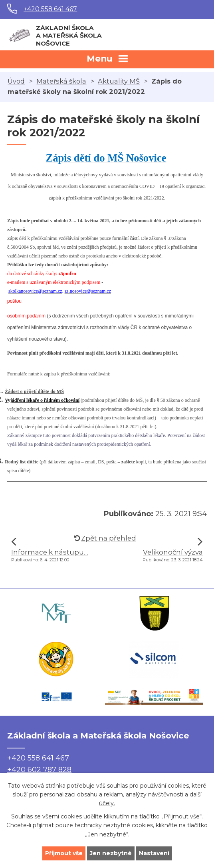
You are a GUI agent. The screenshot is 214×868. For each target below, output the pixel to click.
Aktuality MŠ (119, 81)
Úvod (16, 81)
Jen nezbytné (111, 853)
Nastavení (154, 853)
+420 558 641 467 (50, 9)
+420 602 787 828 (39, 770)
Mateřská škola (61, 81)
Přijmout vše (64, 853)
